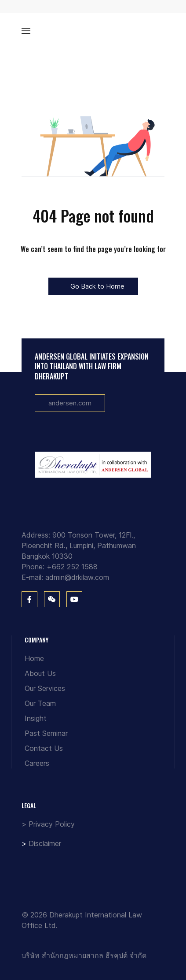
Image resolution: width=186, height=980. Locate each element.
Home (34, 658)
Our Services (45, 688)
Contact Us (44, 748)
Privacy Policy (52, 824)
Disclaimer (45, 843)
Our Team (40, 703)
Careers (37, 763)
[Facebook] (29, 599)
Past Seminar (46, 733)
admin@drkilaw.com (77, 577)
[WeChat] (52, 599)
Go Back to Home (93, 286)
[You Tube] (74, 599)
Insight (36, 718)
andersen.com (70, 403)
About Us (40, 673)
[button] (26, 31)
